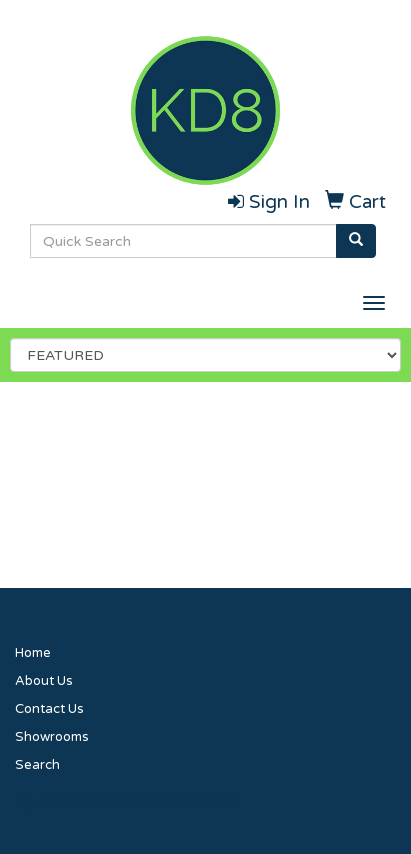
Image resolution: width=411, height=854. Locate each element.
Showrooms (52, 737)
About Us (44, 681)
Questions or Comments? (127, 801)
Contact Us (49, 709)
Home (33, 653)
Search (37, 765)
